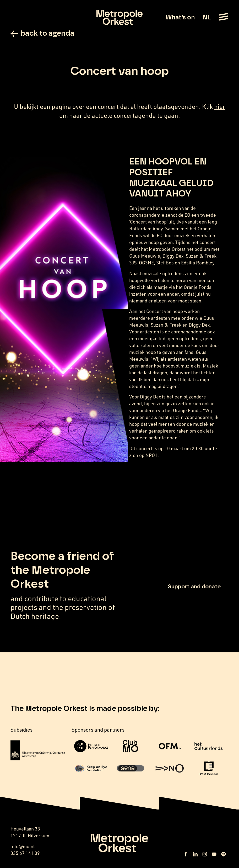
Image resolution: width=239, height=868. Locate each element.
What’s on (180, 18)
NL (207, 18)
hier (220, 106)
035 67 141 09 (25, 853)
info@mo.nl (23, 846)
